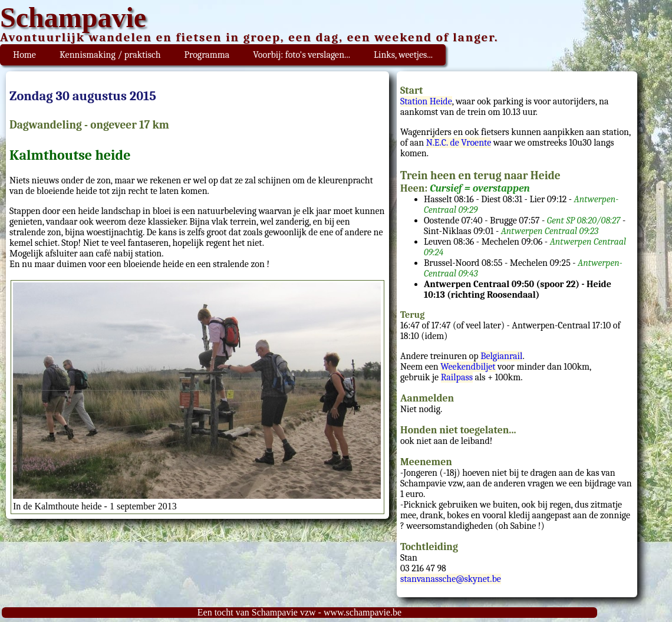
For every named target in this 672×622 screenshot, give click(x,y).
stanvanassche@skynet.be (451, 579)
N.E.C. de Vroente (459, 143)
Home (24, 55)
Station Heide (426, 101)
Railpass (457, 377)
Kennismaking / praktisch (110, 55)
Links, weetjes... (403, 55)
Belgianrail (501, 356)
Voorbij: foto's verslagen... (302, 55)
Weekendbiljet (468, 367)
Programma (207, 55)
